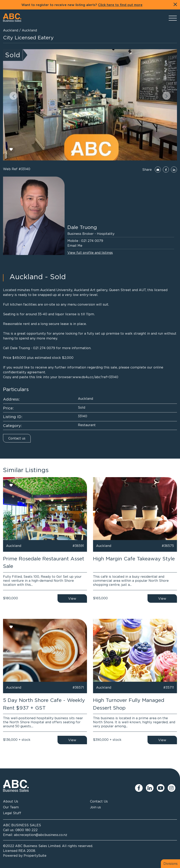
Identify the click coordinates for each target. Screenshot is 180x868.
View (72, 598)
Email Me (75, 246)
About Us (11, 801)
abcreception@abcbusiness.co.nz (41, 835)
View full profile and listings (90, 253)
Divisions (171, 864)
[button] (14, 96)
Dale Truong (82, 227)
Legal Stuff (12, 813)
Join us (95, 807)
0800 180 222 (26, 830)
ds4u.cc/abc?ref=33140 (100, 377)
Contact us (17, 438)
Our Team (11, 807)
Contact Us (99, 801)
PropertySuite (35, 856)
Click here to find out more (120, 5)
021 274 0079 (92, 241)
